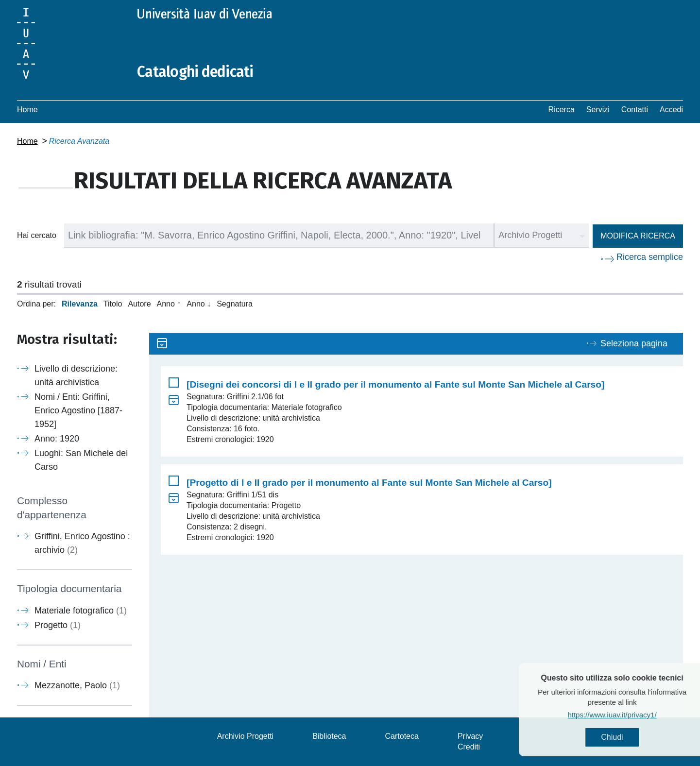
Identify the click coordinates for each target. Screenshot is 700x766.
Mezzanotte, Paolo (77, 685)
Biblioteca (329, 736)
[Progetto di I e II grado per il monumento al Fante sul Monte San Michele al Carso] (369, 483)
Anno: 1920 (57, 439)
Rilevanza (80, 304)
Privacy (470, 736)
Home (27, 110)
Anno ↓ (199, 304)
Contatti (635, 110)
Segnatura (235, 304)
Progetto (58, 625)
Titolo (113, 304)
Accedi (671, 110)
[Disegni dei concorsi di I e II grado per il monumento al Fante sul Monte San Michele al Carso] (395, 384)
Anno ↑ (169, 304)
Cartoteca (402, 736)
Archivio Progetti (246, 736)
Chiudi (630, 737)
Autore (139, 304)
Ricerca (562, 110)
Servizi (598, 110)
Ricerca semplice (650, 257)
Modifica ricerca (638, 236)
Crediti (469, 747)
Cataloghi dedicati (195, 72)
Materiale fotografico (81, 611)
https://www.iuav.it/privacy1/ (630, 715)
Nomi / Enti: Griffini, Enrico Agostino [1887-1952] (78, 410)
